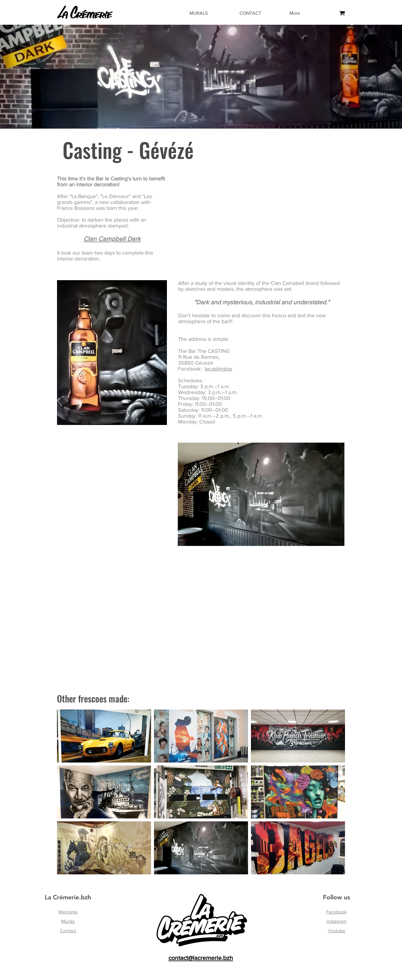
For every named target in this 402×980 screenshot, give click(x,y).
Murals (68, 921)
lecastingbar (219, 369)
